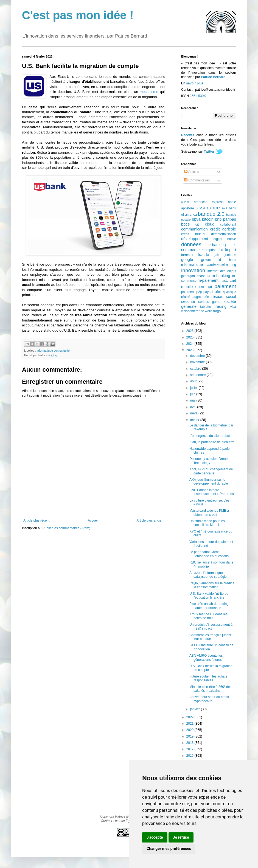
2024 (190, 344)
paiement (225, 286)
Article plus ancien (150, 520)
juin (193, 394)
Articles (192, 172)
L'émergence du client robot (210, 436)
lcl (209, 276)
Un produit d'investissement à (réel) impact (211, 627)
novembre (198, 362)
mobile (187, 287)
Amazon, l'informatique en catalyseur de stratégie (208, 575)
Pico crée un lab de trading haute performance (209, 606)
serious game (209, 302)
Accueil (93, 520)
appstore (188, 208)
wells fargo (213, 311)
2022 (190, 717)
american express (209, 202)
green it (211, 260)
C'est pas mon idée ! (78, 15)
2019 (190, 736)
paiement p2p (191, 292)
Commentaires (197, 180)
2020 (190, 730)
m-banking (221, 276)
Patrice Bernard (213, 77)
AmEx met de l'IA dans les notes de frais (208, 616)
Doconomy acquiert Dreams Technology (210, 461)
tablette (205, 307)
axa (225, 208)
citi (197, 224)
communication (194, 229)
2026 (190, 331)
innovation (193, 270)
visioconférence (193, 311)
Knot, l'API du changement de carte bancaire (211, 471)
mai (193, 400)
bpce (185, 224)
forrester (187, 255)
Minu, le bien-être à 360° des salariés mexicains (211, 689)
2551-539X (198, 96)
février (195, 420)
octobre (196, 369)
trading (220, 306)
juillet (194, 388)
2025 (190, 337)
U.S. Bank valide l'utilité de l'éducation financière (209, 596)
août (194, 381)
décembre (198, 356)
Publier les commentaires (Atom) (66, 528)
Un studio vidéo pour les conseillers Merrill (207, 523)
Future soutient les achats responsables (208, 678)
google (187, 260)
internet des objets (222, 271)
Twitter (209, 152)
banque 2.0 (211, 214)
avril (194, 407)
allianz (185, 202)
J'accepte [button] (155, 837)
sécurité (188, 301)
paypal (208, 292)
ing (234, 265)
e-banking (217, 245)
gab (216, 255)
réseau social (224, 297)
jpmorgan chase (193, 276)
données (191, 244)
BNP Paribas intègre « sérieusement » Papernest (212, 492)
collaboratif (228, 224)
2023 (190, 350)
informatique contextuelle (53, 351)
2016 (190, 756)
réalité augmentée (195, 297)
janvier (196, 709)
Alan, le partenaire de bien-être (212, 442)
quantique (230, 292)
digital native (225, 239)
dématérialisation (224, 234)
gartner (230, 255)
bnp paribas (225, 219)
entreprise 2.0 (212, 250)
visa (233, 307)
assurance (208, 208)
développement (195, 239)
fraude (204, 255)
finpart (231, 250)
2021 (190, 724)
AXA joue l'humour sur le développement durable (209, 482)
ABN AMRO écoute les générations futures (206, 658)
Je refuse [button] (181, 837)
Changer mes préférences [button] (169, 849)
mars (194, 413)
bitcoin (208, 219)
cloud (210, 224)
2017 (190, 749)
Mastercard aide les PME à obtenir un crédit (209, 513)
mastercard (228, 281)
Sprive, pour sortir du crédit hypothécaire (209, 699)
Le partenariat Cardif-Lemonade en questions (209, 554)
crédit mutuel (193, 234)
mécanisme (149, 92)
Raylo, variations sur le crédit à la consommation (212, 585)
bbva (196, 219)
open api (204, 287)
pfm (218, 292)
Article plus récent (36, 520)
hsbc (233, 260)
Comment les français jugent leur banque (210, 637)
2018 (190, 743)
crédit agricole (223, 229)
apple (232, 202)
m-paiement (208, 280)
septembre (198, 375)
